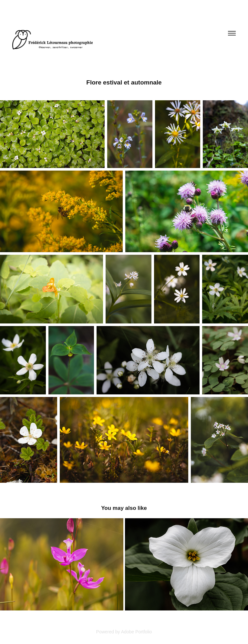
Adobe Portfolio (137, 632)
